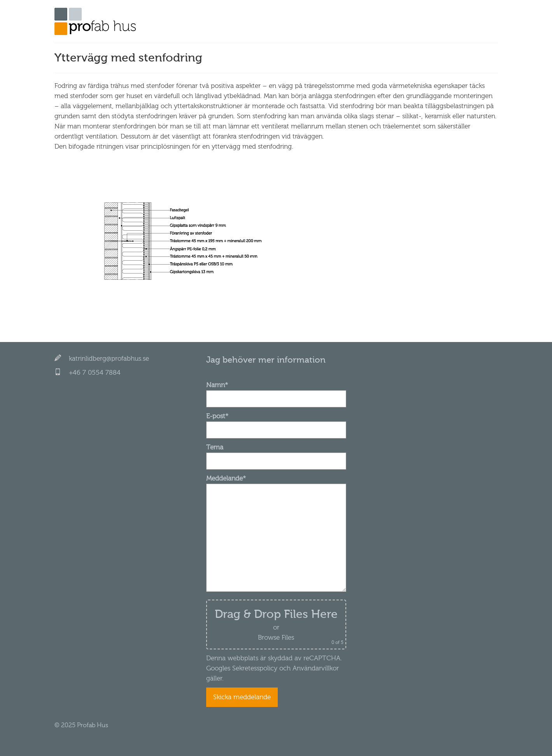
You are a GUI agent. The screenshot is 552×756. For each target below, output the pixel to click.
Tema (276, 454)
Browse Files (276, 638)
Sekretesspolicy (255, 668)
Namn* (276, 392)
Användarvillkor (315, 668)
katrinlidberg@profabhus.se (109, 359)
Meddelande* (276, 483)
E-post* (276, 423)
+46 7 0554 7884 (95, 373)
